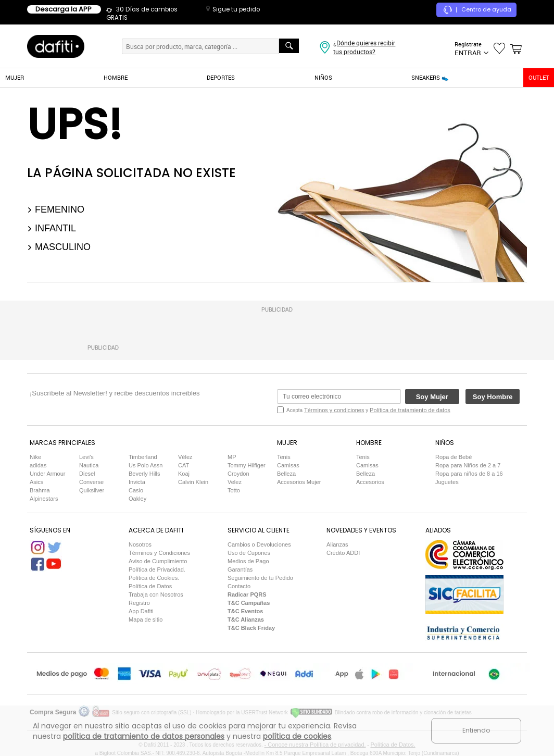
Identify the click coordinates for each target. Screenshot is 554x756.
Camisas (288, 465)
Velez (235, 482)
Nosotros (140, 544)
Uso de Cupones (249, 553)
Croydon (238, 474)
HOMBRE (116, 77)
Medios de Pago (248, 561)
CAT (184, 465)
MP (232, 457)
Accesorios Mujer (299, 482)
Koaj (184, 474)
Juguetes (447, 482)
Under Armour (47, 474)
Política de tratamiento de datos (410, 410)
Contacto (239, 586)
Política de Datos (150, 586)
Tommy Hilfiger (247, 465)
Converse (91, 482)
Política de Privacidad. (157, 569)
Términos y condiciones (334, 410)
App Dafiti (141, 611)
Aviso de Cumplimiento (158, 561)
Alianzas (337, 544)
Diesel (87, 474)
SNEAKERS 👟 (430, 77)
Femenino (56, 209)
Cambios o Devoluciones (259, 544)
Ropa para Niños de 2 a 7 (468, 465)
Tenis (284, 457)
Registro (139, 603)
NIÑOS (323, 77)
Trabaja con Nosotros (156, 594)
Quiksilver (92, 490)
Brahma (40, 490)
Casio (136, 490)
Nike (35, 457)
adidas (38, 465)
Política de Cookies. (154, 578)
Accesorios (370, 482)
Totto (234, 490)
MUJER (15, 77)
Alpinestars (44, 499)
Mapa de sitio (146, 619)
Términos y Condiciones (159, 553)
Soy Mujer (432, 397)
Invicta (137, 482)
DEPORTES (221, 77)
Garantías (240, 569)
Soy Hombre (493, 397)
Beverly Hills (144, 474)
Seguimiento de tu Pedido (260, 578)
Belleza (286, 474)
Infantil (52, 228)
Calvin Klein (193, 482)
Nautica (89, 465)
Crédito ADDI (343, 553)
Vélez (185, 457)
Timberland (143, 457)
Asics (36, 482)
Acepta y (368, 410)
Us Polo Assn (146, 465)
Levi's (86, 457)
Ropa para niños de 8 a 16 (469, 474)
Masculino (59, 247)
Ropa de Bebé (454, 457)
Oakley (137, 499)
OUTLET (539, 77)
